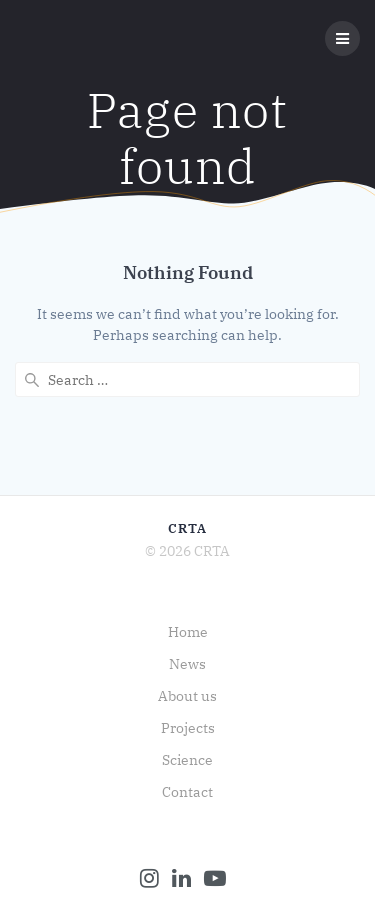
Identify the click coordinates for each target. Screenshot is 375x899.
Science (187, 760)
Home (188, 632)
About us (187, 696)
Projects (188, 728)
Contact (187, 792)
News (187, 664)
